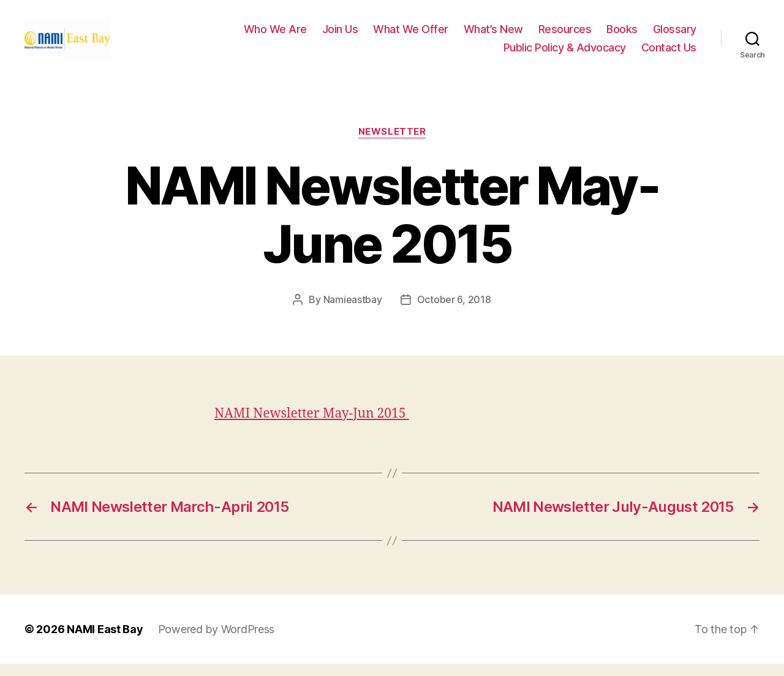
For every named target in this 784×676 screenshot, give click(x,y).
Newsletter (392, 144)
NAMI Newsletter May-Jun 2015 (312, 426)
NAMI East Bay (105, 641)
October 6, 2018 (454, 312)
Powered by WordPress (217, 641)
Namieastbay (353, 312)
